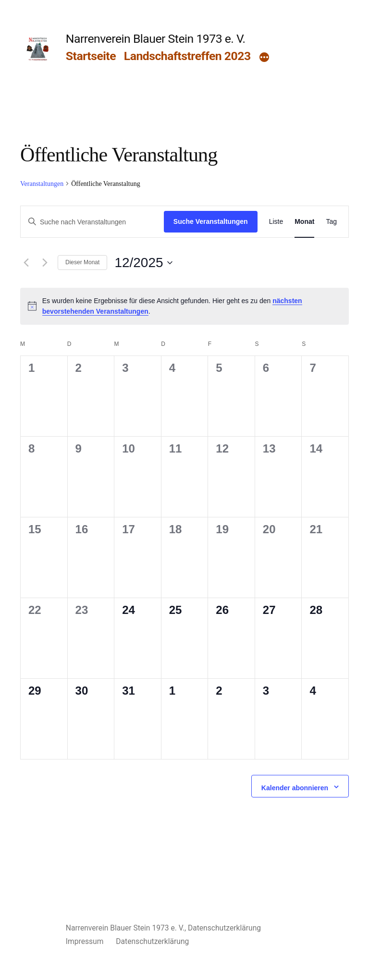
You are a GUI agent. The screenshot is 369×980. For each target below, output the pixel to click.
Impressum (85, 941)
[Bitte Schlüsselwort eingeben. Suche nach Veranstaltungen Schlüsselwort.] (92, 222)
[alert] (184, 306)
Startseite (91, 56)
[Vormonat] (26, 263)
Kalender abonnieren (295, 788)
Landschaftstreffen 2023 (187, 56)
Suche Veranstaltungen (211, 221)
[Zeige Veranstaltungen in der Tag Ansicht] (331, 222)
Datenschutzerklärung (224, 928)
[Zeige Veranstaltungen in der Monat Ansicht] (304, 222)
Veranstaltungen (42, 184)
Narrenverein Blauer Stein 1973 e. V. (156, 39)
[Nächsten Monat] (45, 263)
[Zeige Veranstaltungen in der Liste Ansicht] (276, 222)
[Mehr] (264, 58)
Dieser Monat (82, 262)
